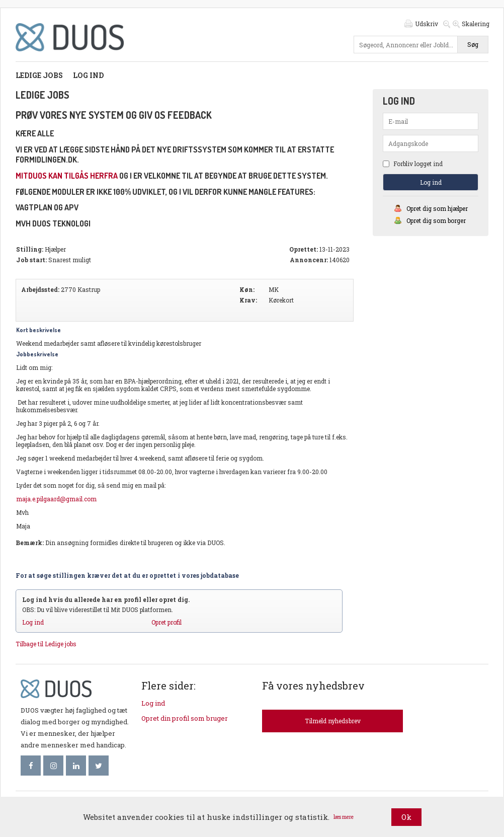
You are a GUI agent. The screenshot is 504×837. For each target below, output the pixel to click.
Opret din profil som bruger (185, 718)
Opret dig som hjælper (437, 208)
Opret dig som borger (436, 220)
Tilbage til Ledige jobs (46, 644)
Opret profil (166, 622)
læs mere (344, 817)
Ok (406, 817)
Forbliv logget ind (413, 164)
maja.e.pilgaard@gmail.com (56, 499)
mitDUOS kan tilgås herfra (67, 176)
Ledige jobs (39, 75)
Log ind (88, 75)
